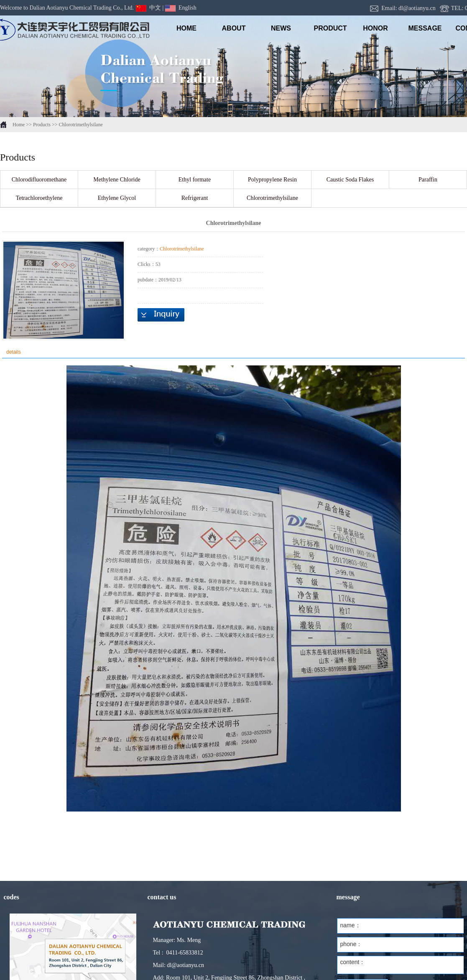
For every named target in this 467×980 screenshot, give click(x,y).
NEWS (281, 28)
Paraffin (428, 180)
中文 (148, 8)
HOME (186, 28)
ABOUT (234, 28)
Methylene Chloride (117, 180)
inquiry (161, 315)
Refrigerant (195, 198)
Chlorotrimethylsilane (80, 125)
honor (375, 28)
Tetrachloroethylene (39, 198)
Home (19, 125)
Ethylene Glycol (117, 198)
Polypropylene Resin (272, 180)
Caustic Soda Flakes (350, 180)
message (423, 28)
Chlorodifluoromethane (39, 180)
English (181, 8)
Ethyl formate (195, 180)
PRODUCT (328, 28)
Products (42, 125)
